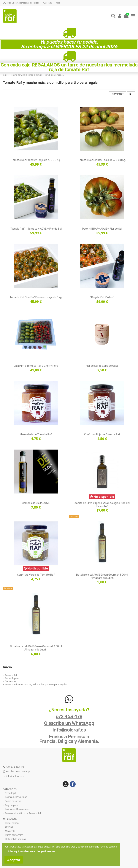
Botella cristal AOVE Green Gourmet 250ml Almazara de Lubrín (36, 648)
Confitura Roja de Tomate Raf (102, 435)
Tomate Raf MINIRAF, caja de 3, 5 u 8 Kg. (102, 160)
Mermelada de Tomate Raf (36, 435)
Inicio (58, 3)
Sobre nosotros (13, 801)
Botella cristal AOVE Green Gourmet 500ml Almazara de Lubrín (102, 576)
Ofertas (9, 827)
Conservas (10, 681)
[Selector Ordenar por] (118, 94)
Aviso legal (48, 3)
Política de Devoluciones (18, 809)
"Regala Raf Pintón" (102, 297)
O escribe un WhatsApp (69, 723)
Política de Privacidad (16, 797)
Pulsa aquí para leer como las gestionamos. (31, 851)
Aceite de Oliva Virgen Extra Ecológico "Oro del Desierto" (102, 505)
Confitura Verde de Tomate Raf (36, 575)
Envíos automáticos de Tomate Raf (23, 813)
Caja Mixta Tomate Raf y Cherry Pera (36, 366)
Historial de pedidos (15, 839)
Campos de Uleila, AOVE (36, 503)
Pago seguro (11, 805)
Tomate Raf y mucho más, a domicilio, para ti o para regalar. (36, 685)
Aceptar (14, 860)
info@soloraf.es (69, 730)
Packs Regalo (12, 678)
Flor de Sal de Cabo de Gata (102, 366)
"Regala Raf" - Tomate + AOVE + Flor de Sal (36, 229)
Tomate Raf (11, 675)
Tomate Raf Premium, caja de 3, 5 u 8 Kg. (36, 160)
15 (131, 94)
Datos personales (14, 835)
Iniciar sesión (12, 823)
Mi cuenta (10, 831)
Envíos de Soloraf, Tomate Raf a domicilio (21, 3)
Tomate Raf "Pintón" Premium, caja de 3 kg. (36, 297)
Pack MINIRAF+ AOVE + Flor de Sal (102, 229)
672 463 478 (69, 717)
